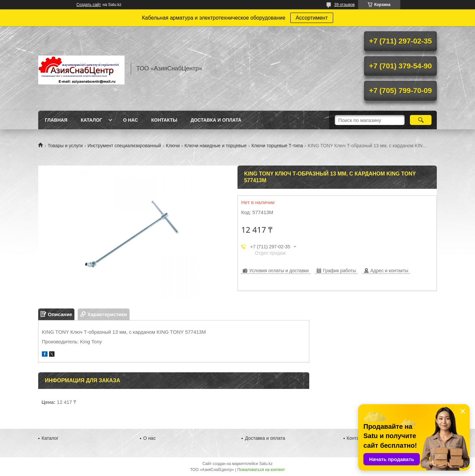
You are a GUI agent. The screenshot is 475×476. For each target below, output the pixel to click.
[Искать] (421, 120)
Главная (56, 120)
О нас (130, 120)
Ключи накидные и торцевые (215, 146)
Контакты (164, 120)
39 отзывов (344, 5)
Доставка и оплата (216, 120)
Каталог (92, 120)
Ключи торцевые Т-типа (277, 146)
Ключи (173, 146)
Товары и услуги (65, 146)
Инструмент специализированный (124, 146)
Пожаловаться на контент (261, 470)
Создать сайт (89, 5)
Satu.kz (266, 464)
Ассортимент (312, 18)
